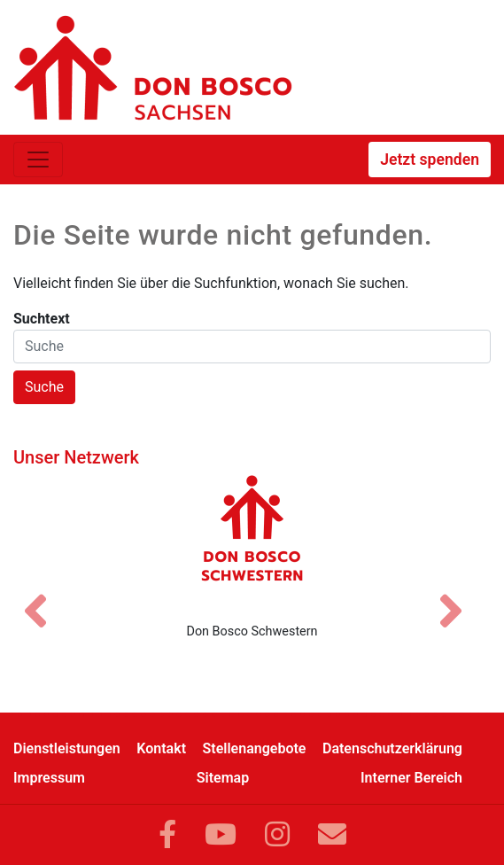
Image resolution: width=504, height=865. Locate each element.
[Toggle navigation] (38, 160)
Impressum (49, 778)
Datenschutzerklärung (392, 748)
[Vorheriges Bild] (44, 596)
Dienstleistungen (67, 748)
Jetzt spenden (430, 160)
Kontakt (161, 748)
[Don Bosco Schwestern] (252, 542)
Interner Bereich (411, 778)
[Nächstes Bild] (460, 596)
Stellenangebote (255, 748)
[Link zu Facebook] (167, 835)
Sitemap (223, 778)
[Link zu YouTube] (221, 835)
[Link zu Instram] (277, 835)
